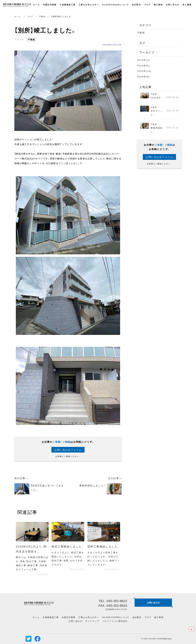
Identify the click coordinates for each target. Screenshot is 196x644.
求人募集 (187, 5)
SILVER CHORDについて (116, 617)
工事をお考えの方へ (89, 617)
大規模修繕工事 (50, 617)
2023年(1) (143, 60)
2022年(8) (143, 65)
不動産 (42, 16)
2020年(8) (143, 76)
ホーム (18, 16)
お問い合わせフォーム (68, 450)
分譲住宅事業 (68, 617)
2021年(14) (144, 71)
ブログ (30, 16)
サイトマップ (92, 621)
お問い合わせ (75, 621)
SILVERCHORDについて (115, 5)
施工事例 (159, 617)
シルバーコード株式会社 (115, 621)
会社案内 (137, 617)
